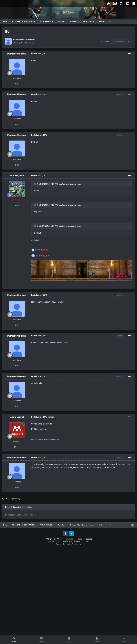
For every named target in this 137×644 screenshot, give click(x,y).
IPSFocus (60, 539)
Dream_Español (17, 417)
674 (17, 447)
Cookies (89, 539)
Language (70, 539)
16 (17, 84)
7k (17, 206)
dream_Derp (18, 176)
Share (105, 41)
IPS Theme (49, 539)
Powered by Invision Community (69, 544)
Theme (80, 539)
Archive (31, 43)
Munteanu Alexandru (25, 40)
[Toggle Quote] (35, 184)
